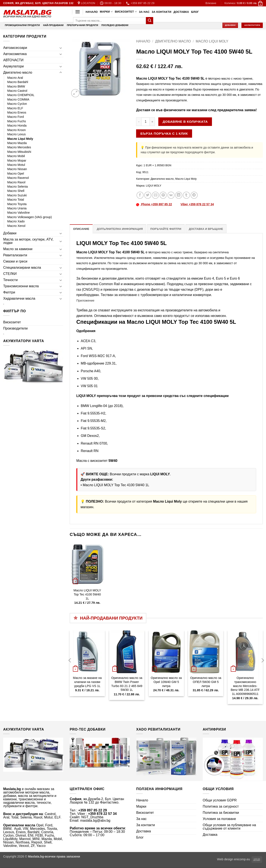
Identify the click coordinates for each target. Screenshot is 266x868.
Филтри (9, 292)
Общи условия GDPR (220, 800)
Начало (92, 12)
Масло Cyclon (17, 104)
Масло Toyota (17, 204)
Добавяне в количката (185, 122)
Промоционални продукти (22, 25)
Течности (10, 280)
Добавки (10, 233)
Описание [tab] (81, 229)
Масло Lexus (16, 134)
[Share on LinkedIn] (179, 195)
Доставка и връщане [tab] (206, 229)
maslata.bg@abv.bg (95, 821)
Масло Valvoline (18, 213)
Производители (15, 328)
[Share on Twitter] (148, 195)
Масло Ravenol (18, 178)
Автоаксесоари (15, 48)
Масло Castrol (17, 91)
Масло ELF (15, 108)
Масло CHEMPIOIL (21, 95)
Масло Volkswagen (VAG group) (29, 217)
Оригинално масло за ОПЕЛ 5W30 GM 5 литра (206, 682)
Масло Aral (15, 78)
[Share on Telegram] (194, 195)
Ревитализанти (15, 255)
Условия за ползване (219, 819)
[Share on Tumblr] (186, 195)
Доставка (181, 12)
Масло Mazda (17, 143)
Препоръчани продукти (82, 25)
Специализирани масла (22, 268)
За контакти (162, 12)
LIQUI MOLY (154, 186)
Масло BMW (16, 86)
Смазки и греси (15, 261)
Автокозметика (15, 54)
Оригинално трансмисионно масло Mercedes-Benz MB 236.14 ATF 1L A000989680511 (245, 686)
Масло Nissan (17, 169)
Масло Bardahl (18, 82)
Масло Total (16, 200)
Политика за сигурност (221, 806)
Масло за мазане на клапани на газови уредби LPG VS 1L (87, 682)
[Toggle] (61, 48)
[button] (211, 3)
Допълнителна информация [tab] (120, 229)
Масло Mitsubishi (19, 152)
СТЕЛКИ (10, 274)
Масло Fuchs (17, 121)
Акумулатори (13, 66)
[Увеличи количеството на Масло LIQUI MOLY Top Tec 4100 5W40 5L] (152, 122)
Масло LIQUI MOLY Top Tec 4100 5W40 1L (116, 485)
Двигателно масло (18, 72)
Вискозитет (126, 12)
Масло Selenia (18, 187)
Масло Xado (16, 221)
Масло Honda (17, 125)
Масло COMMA (18, 99)
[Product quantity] (145, 122)
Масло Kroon (16, 130)
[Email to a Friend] (155, 195)
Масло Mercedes (19, 147)
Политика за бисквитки (221, 813)
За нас (144, 12)
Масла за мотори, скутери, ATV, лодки (28, 241)
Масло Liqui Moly (20, 139)
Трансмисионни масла (21, 286)
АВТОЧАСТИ (13, 60)
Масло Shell (16, 191)
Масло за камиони (18, 249)
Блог (195, 12)
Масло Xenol (16, 226)
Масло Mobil (16, 156)
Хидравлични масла (19, 298)
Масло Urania (17, 208)
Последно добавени (115, 25)
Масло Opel (16, 174)
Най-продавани (53, 25)
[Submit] (150, 21)
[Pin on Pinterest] (163, 195)
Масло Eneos (17, 112)
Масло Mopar (17, 160)
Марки (106, 12)
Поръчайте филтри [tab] (166, 229)
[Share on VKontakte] (171, 195)
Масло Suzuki (17, 195)
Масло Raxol (16, 182)
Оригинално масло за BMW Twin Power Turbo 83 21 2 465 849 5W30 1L (127, 684)
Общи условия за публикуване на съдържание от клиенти (229, 827)
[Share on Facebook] (140, 195)
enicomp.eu (242, 859)
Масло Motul (16, 165)
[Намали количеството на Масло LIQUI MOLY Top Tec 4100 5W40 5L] (139, 122)
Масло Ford (16, 117)
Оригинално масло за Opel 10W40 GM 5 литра (166, 682)
